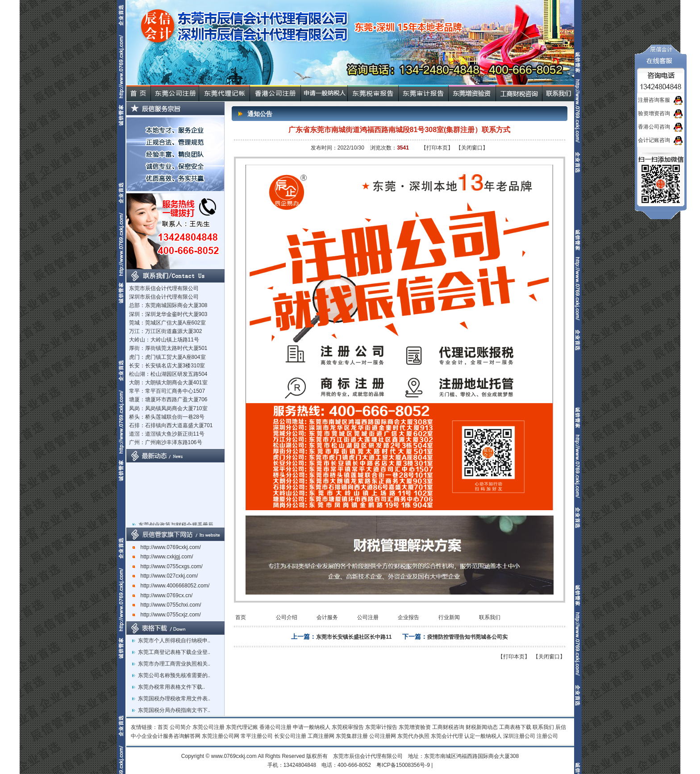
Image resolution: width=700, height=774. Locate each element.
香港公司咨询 (654, 127)
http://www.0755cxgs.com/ (168, 566)
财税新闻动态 (482, 727)
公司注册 (368, 617)
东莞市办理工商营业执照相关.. (174, 664)
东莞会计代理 (447, 736)
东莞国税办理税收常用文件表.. (174, 699)
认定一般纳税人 (483, 736)
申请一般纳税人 (312, 727)
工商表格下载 (515, 727)
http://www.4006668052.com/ (171, 586)
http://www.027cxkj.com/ (165, 576)
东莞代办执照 (413, 736)
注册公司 (547, 736)
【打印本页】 (437, 148)
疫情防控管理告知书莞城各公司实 (467, 637)
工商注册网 (321, 736)
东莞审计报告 (381, 727)
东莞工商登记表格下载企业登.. (174, 652)
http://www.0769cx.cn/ (163, 595)
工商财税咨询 (448, 727)
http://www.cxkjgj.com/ (163, 557)
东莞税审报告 (348, 727)
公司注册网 (383, 736)
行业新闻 (449, 617)
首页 (241, 617)
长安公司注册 (290, 736)
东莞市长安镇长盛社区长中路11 (354, 637)
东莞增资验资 (415, 727)
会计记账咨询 (654, 140)
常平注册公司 (257, 736)
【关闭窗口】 (472, 148)
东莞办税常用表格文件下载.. (172, 687)
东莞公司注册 (208, 727)
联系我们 (490, 617)
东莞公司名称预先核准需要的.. (174, 675)
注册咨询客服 (654, 100)
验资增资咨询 (654, 113)
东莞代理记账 (242, 727)
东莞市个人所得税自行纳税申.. (174, 641)
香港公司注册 (275, 727)
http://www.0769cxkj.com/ (167, 547)
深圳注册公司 (519, 736)
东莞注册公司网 (221, 736)
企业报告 (408, 617)
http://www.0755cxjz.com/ (167, 615)
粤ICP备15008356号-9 (403, 765)
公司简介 (180, 727)
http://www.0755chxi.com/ (167, 605)
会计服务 (327, 617)
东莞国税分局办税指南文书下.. (174, 710)
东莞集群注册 (352, 736)
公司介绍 (287, 617)
